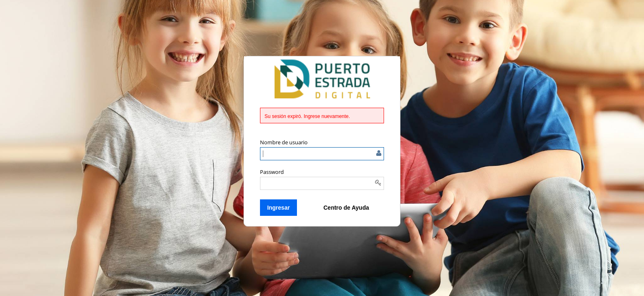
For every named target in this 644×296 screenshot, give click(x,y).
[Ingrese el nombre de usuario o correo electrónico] (322, 154)
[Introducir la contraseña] (322, 183)
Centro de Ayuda (346, 208)
